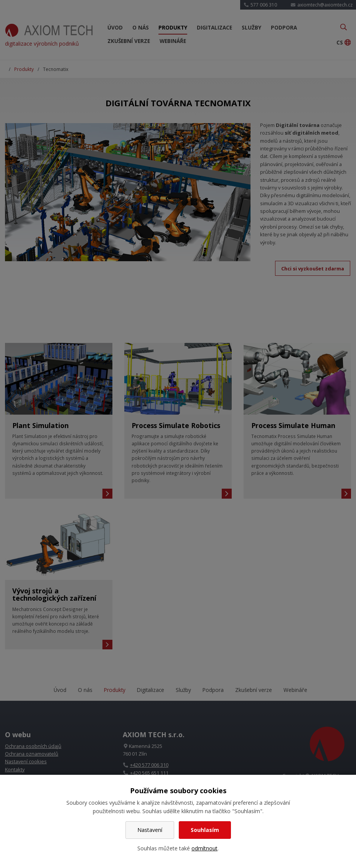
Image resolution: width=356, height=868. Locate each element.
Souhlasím (205, 830)
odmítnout (204, 848)
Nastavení (150, 830)
